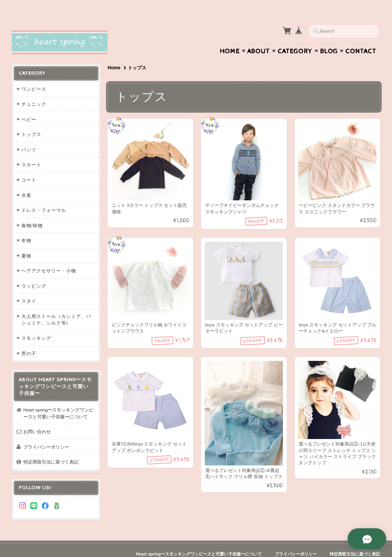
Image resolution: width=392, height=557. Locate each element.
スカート (31, 150)
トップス (31, 119)
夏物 (26, 241)
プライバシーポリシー (46, 432)
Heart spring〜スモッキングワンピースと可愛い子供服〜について (59, 398)
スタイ (29, 286)
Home (230, 36)
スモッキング (36, 323)
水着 (26, 180)
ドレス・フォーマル (44, 195)
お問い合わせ (37, 417)
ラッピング (34, 271)
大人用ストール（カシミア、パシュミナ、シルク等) (56, 305)
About (259, 36)
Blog (329, 36)
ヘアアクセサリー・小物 (49, 256)
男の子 (29, 338)
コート (29, 165)
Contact (361, 36)
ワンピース (34, 74)
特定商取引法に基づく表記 (51, 447)
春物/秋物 (32, 211)
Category (295, 36)
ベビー (29, 104)
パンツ (29, 135)
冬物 (26, 225)
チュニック (34, 89)
